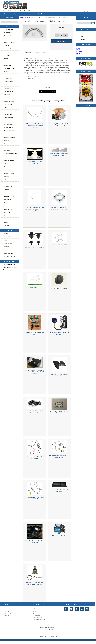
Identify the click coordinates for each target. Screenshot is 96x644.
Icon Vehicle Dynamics (8, 196)
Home (79, 11)
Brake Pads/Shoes (8, 49)
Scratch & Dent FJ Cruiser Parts (10, 219)
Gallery (80, 36)
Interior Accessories (8, 105)
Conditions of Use (7, 243)
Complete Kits (7, 55)
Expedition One (7, 190)
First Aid (5, 85)
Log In (85, 11)
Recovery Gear (6, 134)
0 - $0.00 (92, 11)
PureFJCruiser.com (51, 627)
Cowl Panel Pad (35, 288)
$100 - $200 (79, 52)
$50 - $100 (79, 50)
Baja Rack (5, 183)
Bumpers (5, 59)
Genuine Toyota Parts (8, 91)
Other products (79, 67)
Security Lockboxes (8, 144)
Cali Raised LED (7, 186)
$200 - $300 (79, 53)
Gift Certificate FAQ (7, 253)
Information (22, 14)
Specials (52, 14)
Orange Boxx (6, 203)
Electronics (6, 75)
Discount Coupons (37, 618)
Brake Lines (38, 17)
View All (7, 616)
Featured (7, 610)
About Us (13, 14)
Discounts (61, 14)
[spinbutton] (61, 35)
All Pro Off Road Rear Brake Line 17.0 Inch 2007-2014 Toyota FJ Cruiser (35, 209)
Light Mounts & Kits (7, 111)
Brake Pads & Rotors (29, 17)
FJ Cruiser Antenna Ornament (59, 288)
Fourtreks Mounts (7, 193)
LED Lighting (6, 108)
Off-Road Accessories (8, 124)
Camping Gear (6, 65)
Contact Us (32, 14)
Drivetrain (5, 72)
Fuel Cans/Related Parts (9, 88)
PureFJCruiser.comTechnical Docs (10, 269)
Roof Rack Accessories (8, 137)
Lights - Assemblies (7, 118)
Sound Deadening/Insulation (10, 154)
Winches (5, 170)
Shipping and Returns (38, 608)
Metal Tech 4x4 (6, 199)
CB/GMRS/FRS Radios (8, 68)
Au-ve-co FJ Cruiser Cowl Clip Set (35, 247)
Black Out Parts (7, 39)
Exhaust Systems (7, 78)
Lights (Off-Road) (7, 114)
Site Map (5, 250)
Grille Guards (6, 95)
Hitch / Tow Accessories (8, 98)
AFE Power (6, 177)
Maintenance (6, 121)
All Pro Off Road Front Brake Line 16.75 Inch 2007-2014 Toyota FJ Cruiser (35, 126)
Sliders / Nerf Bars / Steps (9, 150)
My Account (36, 614)
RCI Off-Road (6, 213)
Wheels (5, 167)
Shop (6, 14)
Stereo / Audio (6, 157)
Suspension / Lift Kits (8, 160)
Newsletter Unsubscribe (9, 257)
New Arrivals (8, 614)
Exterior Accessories (8, 82)
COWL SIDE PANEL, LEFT (59, 245)
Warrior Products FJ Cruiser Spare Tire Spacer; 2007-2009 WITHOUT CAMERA (35, 372)
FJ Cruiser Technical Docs (85, 33)
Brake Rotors (6, 52)
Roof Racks (6, 141)
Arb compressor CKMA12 (59, 536)
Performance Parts (7, 127)
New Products (42, 14)
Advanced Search (86, 26)
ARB (4, 180)
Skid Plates (6, 147)
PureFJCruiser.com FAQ (9, 264)
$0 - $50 (78, 48)
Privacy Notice (6, 240)
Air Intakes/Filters (7, 32)
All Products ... (6, 226)
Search (86, 18)
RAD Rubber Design (8, 209)
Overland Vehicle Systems (9, 206)
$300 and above (80, 55)
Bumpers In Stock (7, 62)
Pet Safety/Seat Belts (8, 131)
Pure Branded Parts (8, 29)
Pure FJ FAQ (82, 40)
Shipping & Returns (7, 237)
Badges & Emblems (8, 36)
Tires (4, 163)
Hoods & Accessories (8, 101)
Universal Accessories (8, 173)
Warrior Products (7, 216)
